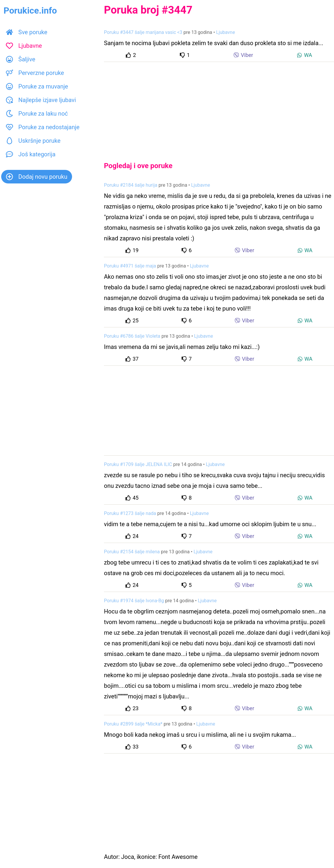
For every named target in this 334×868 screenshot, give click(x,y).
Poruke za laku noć (37, 114)
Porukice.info (30, 10)
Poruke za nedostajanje (43, 127)
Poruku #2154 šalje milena (132, 552)
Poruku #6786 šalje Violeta (132, 336)
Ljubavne (24, 46)
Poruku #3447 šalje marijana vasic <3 (143, 32)
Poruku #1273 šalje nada (130, 513)
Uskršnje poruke (33, 141)
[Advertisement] (219, 107)
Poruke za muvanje (37, 86)
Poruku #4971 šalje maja (130, 266)
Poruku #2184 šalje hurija (131, 185)
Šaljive (21, 59)
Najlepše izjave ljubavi (41, 100)
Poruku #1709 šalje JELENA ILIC (138, 464)
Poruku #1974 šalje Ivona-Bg (134, 601)
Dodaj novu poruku (37, 177)
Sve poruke (27, 32)
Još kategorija (31, 154)
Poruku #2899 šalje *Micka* (133, 724)
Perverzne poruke (35, 73)
